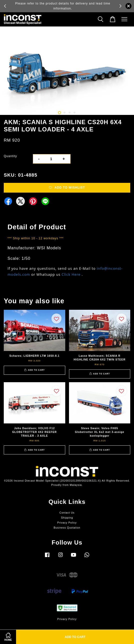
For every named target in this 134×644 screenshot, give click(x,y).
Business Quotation (67, 528)
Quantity (10, 156)
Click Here (71, 274)
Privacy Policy (67, 523)
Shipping (67, 518)
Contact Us (67, 513)
